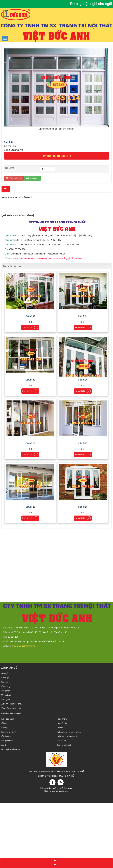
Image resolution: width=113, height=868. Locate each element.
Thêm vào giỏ (14, 178)
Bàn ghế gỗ (6, 756)
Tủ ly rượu (5, 789)
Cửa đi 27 (83, 509)
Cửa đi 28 (30, 509)
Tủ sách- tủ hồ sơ (8, 798)
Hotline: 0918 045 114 (56, 156)
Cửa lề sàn (61, 806)
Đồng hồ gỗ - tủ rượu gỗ (11, 774)
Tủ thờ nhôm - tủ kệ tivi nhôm (69, 798)
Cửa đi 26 (30, 572)
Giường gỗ (5, 765)
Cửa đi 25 (83, 572)
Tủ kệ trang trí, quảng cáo (67, 802)
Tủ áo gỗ (4, 748)
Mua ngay (32, 178)
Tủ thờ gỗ (5, 743)
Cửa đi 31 (83, 382)
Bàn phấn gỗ (6, 761)
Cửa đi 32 (30, 382)
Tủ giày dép (6, 802)
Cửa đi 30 (30, 445)
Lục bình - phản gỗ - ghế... (12, 769)
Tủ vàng (4, 793)
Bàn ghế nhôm (7, 806)
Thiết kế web (50, 856)
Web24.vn (63, 856)
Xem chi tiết (30, 393)
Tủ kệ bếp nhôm (8, 784)
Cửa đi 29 (83, 445)
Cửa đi (4, 810)
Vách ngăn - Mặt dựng (10, 815)
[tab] (6, 189)
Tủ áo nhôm (62, 784)
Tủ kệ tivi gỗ (6, 752)
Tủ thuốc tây (62, 789)
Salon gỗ (4, 739)
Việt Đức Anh (66, 854)
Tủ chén (60, 793)
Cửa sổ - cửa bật (64, 810)
